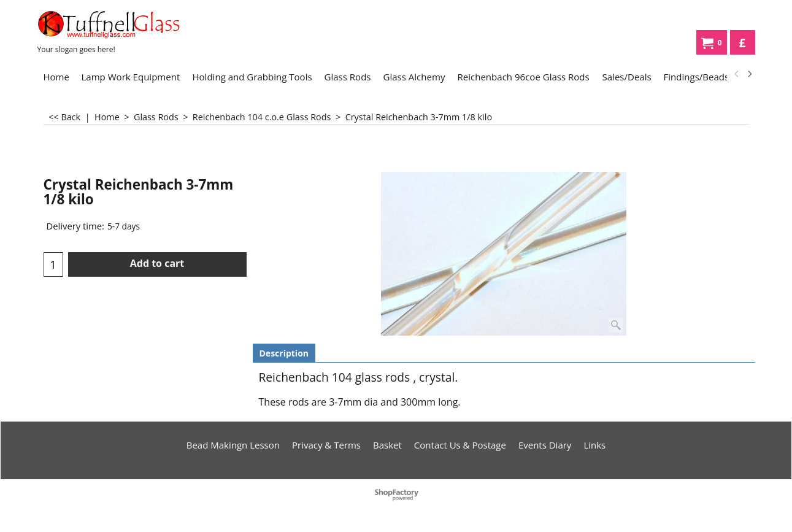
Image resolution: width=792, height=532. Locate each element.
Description (284, 353)
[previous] (737, 74)
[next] (750, 74)
